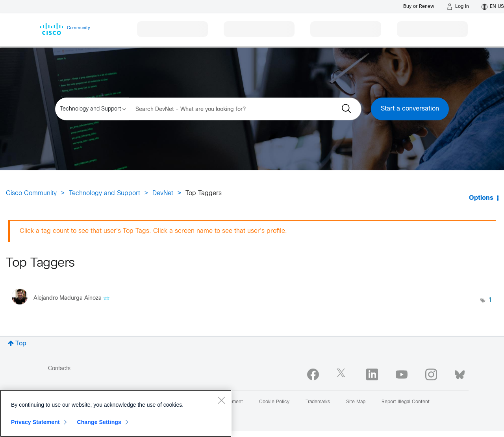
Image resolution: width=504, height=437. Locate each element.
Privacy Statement (35, 422)
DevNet (163, 193)
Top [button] (21, 344)
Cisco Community (31, 193)
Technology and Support (105, 193)
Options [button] (481, 198)
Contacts (59, 369)
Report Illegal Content (406, 402)
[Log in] (458, 7)
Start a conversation (410, 109)
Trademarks (318, 402)
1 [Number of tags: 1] (490, 300)
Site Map (356, 402)
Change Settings (99, 422)
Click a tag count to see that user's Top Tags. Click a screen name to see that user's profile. (153, 231)
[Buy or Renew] (419, 6)
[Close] (221, 400)
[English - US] (493, 7)
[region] (116, 413)
